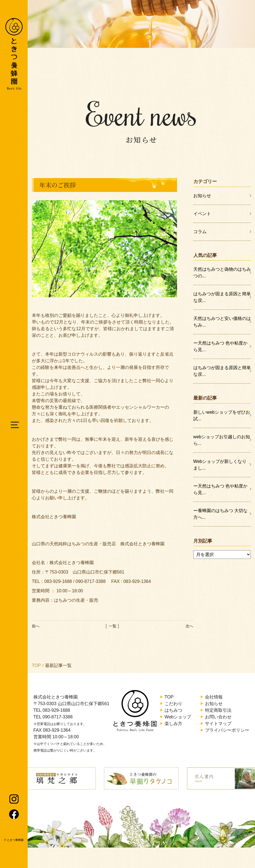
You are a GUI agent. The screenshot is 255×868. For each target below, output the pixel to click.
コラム (200, 232)
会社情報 (214, 697)
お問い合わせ (218, 717)
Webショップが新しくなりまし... (220, 465)
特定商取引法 (218, 710)
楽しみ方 (173, 724)
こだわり (173, 704)
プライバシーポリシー (227, 730)
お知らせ (202, 196)
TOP (36, 665)
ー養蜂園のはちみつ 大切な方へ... (220, 514)
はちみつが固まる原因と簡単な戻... (222, 297)
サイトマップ (218, 724)
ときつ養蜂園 (15, 840)
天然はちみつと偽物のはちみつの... (222, 273)
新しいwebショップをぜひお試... (222, 415)
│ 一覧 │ (112, 626)
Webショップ (178, 717)
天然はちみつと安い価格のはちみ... (222, 322)
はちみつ (173, 710)
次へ (189, 626)
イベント (202, 214)
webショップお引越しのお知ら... (222, 440)
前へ (36, 626)
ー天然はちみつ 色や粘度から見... (220, 346)
